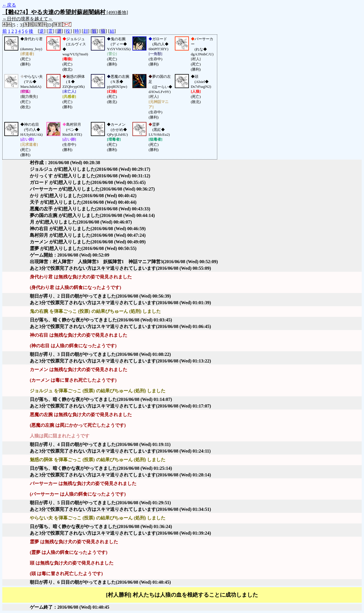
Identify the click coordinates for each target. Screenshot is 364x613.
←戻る (9, 5)
